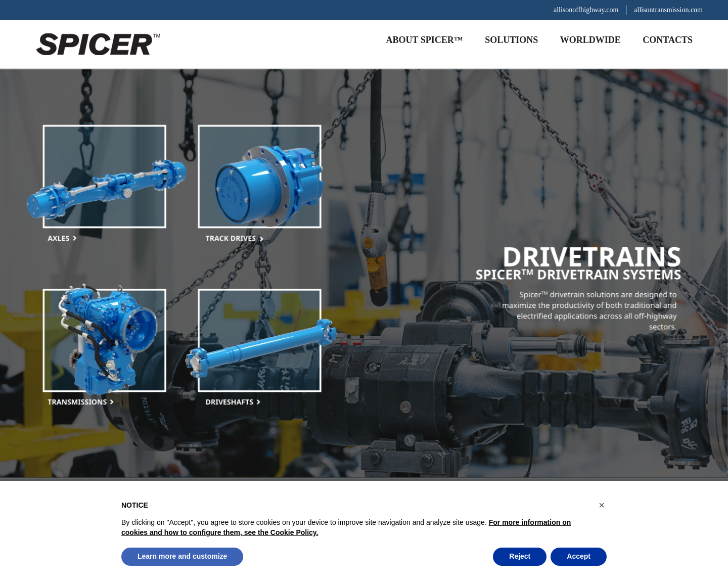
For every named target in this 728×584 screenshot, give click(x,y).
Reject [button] (520, 556)
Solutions (511, 40)
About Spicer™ (425, 40)
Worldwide (590, 40)
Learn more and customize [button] (182, 556)
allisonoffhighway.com (586, 10)
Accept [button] (579, 556)
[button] (602, 505)
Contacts (668, 40)
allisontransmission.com (668, 10)
